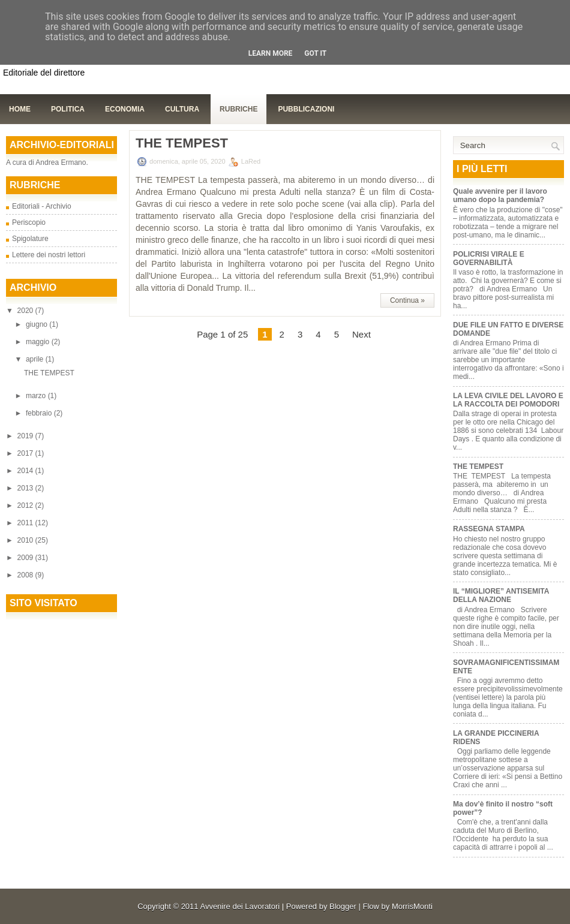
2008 (26, 575)
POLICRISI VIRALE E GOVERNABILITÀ (489, 258)
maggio (39, 342)
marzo (37, 396)
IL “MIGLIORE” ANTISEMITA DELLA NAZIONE (501, 595)
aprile (36, 359)
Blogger (343, 906)
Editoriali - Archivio (42, 206)
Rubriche (238, 109)
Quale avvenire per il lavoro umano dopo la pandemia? (500, 195)
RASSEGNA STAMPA (489, 529)
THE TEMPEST (49, 373)
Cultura (182, 109)
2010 (26, 540)
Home (20, 109)
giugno (37, 324)
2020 (26, 311)
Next (361, 334)
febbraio (40, 413)
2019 (26, 436)
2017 (26, 453)
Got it (315, 53)
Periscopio (29, 222)
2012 (26, 505)
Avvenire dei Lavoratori (240, 906)
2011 (26, 523)
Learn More (271, 53)
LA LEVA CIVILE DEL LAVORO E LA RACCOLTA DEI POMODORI (508, 400)
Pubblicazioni (306, 109)
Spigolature (30, 239)
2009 (26, 558)
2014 (26, 471)
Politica (68, 109)
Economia (125, 109)
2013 (26, 488)
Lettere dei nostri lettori (49, 255)
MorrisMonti (412, 906)
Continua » (407, 300)
